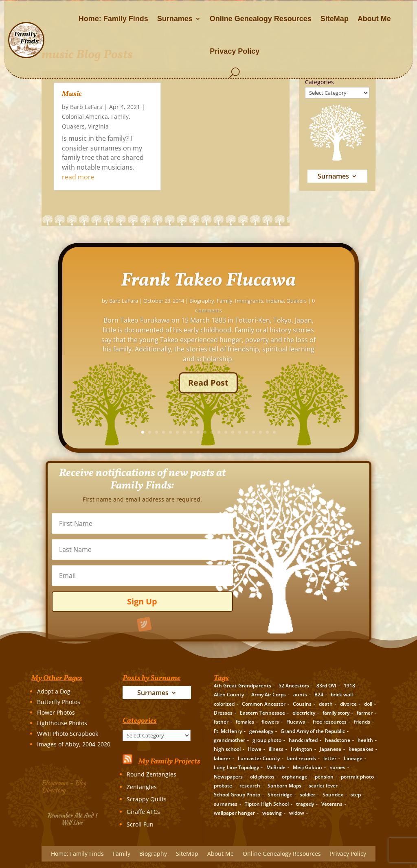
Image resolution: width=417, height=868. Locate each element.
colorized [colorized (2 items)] (224, 704)
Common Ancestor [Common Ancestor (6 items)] (264, 704)
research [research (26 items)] (250, 786)
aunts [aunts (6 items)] (300, 695)
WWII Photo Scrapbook (68, 734)
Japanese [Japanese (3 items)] (330, 749)
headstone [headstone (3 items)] (338, 740)
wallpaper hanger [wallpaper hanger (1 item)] (234, 813)
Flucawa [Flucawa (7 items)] (296, 722)
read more (78, 177)
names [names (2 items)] (337, 767)
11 (282, 432)
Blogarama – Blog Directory (66, 785)
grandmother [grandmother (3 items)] (229, 740)
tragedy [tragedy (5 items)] (305, 804)
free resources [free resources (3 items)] (330, 722)
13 (295, 432)
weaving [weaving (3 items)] (272, 813)
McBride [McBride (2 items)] (276, 767)
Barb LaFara (86, 107)
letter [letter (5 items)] (330, 758)
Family (120, 117)
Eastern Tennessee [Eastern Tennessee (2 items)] (262, 713)
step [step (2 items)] (356, 795)
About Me (374, 19)
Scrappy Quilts (147, 799)
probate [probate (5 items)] (223, 786)
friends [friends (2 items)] (362, 722)
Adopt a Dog (54, 691)
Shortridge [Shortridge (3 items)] (280, 795)
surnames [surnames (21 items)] (226, 804)
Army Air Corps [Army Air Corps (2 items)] (269, 695)
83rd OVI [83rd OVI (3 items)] (326, 686)
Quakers (73, 126)
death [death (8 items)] (326, 704)
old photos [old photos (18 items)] (262, 777)
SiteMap (335, 19)
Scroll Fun (140, 824)
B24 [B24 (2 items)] (319, 695)
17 (323, 432)
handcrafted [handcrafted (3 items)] (303, 740)
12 (289, 432)
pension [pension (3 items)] (324, 777)
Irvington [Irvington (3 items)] (302, 749)
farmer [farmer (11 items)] (365, 713)
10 (275, 432)
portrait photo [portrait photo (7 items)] (357, 777)
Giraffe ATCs (143, 812)
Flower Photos (56, 712)
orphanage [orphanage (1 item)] (295, 777)
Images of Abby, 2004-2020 (74, 744)
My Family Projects (169, 762)
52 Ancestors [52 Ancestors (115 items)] (294, 686)
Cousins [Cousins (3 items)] (302, 704)
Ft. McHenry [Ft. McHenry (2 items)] (228, 731)
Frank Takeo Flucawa (278, 297)
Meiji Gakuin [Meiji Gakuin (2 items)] (307, 767)
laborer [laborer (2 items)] (222, 758)
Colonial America (85, 117)
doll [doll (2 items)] (368, 704)
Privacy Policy (235, 51)
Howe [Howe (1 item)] (255, 749)
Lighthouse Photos (62, 723)
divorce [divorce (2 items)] (348, 704)
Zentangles (142, 787)
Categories (319, 82)
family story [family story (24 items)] (336, 713)
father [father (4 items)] (221, 722)
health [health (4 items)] (365, 740)
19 (337, 432)
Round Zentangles (151, 774)
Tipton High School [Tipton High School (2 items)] (267, 804)
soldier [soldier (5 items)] (307, 795)
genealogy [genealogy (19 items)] (261, 731)
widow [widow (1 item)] (297, 813)
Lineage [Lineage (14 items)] (353, 758)
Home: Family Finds (113, 19)
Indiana (344, 317)
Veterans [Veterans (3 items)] (332, 804)
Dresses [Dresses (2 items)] (223, 713)
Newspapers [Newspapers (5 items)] (228, 777)
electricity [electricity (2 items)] (304, 713)
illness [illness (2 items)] (276, 749)
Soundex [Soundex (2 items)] (333, 795)
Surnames (175, 19)
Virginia (98, 126)
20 (344, 432)
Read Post (278, 398)
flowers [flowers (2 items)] (270, 722)
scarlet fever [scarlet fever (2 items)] (323, 786)
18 (330, 432)
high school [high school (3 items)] (227, 749)
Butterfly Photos (59, 702)
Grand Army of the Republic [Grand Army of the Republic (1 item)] (313, 731)
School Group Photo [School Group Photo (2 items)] (237, 795)
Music (72, 94)
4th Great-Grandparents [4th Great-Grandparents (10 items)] (243, 686)
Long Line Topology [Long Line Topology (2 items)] (236, 767)
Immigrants (319, 317)
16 (316, 432)
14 (302, 432)
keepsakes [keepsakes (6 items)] (361, 749)
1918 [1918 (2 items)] (349, 686)
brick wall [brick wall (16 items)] (342, 695)
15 (309, 432)
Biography (271, 317)
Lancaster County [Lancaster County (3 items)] (259, 758)
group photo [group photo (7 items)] (267, 740)
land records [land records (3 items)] (302, 758)
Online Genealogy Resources (261, 19)
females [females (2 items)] (245, 722)
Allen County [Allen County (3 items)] (229, 695)
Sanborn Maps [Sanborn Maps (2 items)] (284, 786)
